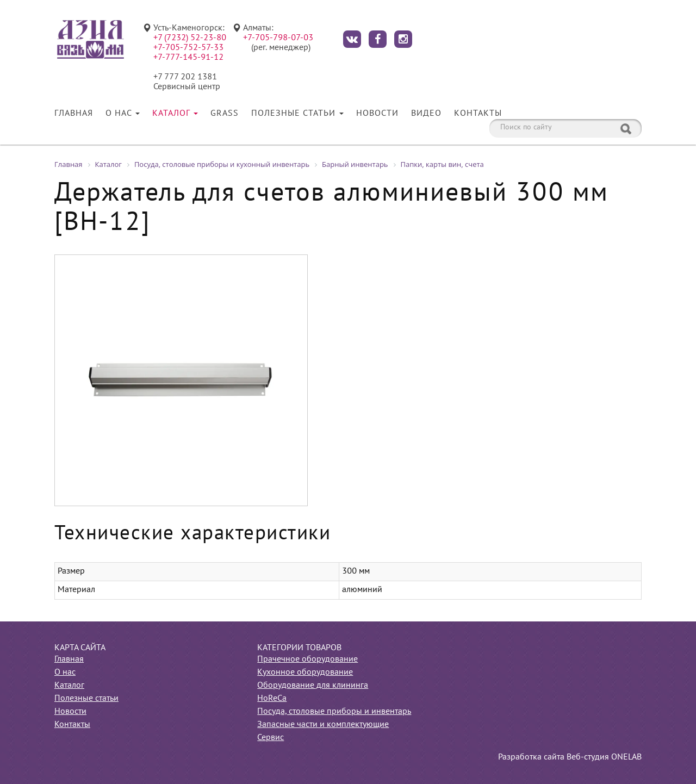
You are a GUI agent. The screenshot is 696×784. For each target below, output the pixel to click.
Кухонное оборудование (305, 673)
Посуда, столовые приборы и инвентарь (334, 712)
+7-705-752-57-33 (188, 48)
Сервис (271, 738)
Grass (225, 114)
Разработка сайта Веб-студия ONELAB (570, 757)
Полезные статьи (297, 114)
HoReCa (272, 699)
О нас (123, 114)
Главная (74, 114)
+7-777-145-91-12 (188, 58)
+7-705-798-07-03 (278, 38)
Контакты (478, 114)
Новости (377, 114)
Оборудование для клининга (313, 686)
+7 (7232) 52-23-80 (190, 38)
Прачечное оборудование (307, 659)
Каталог (175, 114)
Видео (426, 114)
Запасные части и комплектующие (323, 725)
